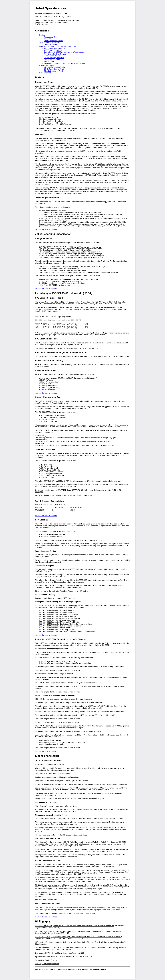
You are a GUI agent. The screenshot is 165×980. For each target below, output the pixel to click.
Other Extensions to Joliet (53, 71)
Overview (47, 39)
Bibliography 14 (45, 73)
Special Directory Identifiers (54, 58)
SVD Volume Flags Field (53, 50)
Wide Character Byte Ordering (55, 54)
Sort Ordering (49, 62)
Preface (42, 35)
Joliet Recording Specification (50, 43)
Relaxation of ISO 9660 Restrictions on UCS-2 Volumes (64, 63)
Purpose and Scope (51, 37)
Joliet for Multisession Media (54, 67)
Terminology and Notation (53, 41)
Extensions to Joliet (47, 65)
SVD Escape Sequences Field (55, 48)
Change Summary (50, 45)
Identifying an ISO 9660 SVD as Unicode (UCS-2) (58, 46)
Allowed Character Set (52, 56)
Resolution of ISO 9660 (46, 354)
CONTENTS (42, 31)
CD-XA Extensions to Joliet (54, 69)
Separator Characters (52, 60)
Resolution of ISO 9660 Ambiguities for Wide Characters (65, 52)
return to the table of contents (46, 229)
